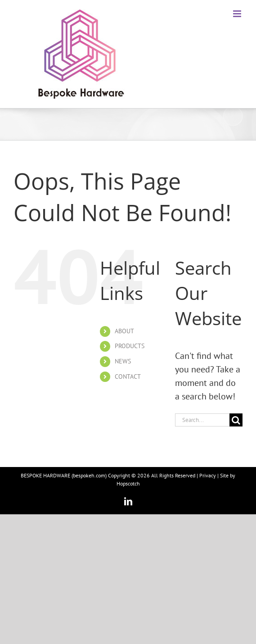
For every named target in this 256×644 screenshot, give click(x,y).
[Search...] (202, 420)
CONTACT (128, 376)
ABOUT (124, 331)
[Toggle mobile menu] (238, 14)
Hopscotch (128, 483)
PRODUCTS (130, 346)
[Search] (236, 420)
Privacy (208, 475)
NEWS (123, 361)
